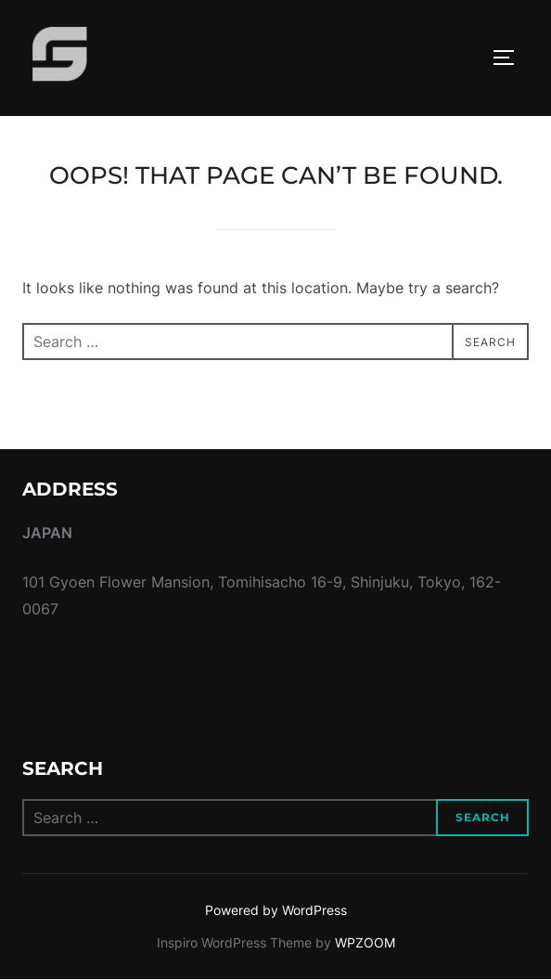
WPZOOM (365, 942)
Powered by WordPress (276, 910)
